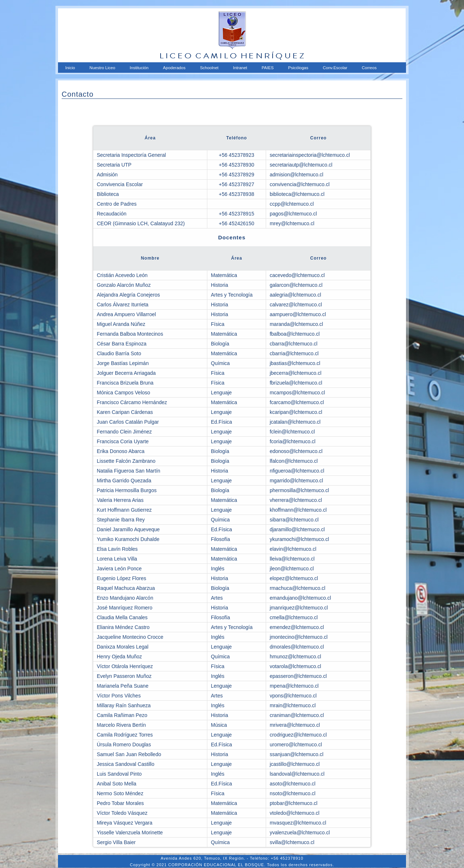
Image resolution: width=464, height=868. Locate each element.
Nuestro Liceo (102, 68)
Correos (369, 68)
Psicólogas (298, 68)
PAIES (268, 68)
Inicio (70, 68)
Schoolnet (209, 68)
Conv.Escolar (335, 68)
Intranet (240, 68)
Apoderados (174, 68)
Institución (139, 68)
